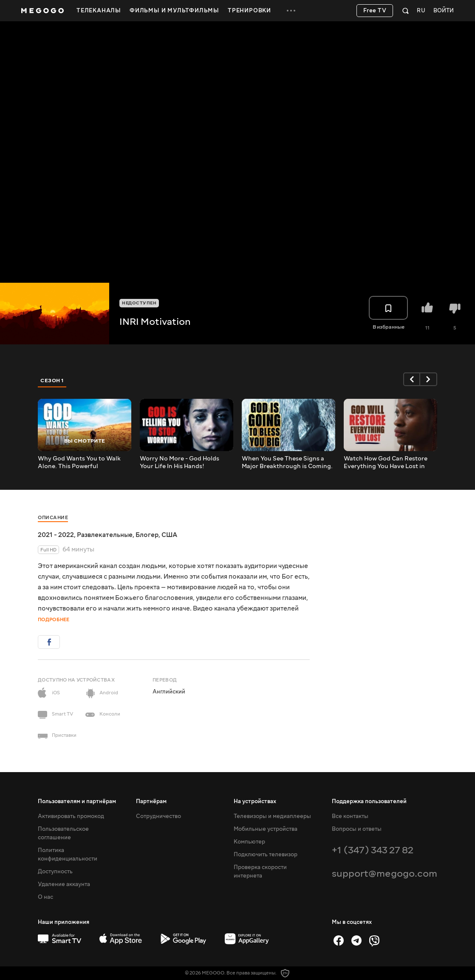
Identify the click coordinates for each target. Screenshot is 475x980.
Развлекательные (105, 535)
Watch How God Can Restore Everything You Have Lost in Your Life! (386, 463)
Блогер (147, 535)
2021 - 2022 (56, 535)
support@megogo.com (385, 873)
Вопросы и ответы (357, 829)
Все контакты (350, 816)
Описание (53, 518)
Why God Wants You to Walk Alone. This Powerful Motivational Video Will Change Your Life (84, 463)
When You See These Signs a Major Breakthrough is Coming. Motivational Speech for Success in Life (287, 463)
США (169, 535)
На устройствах (255, 801)
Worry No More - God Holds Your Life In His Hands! (180, 463)
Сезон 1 (52, 381)
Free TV (375, 11)
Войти (444, 11)
